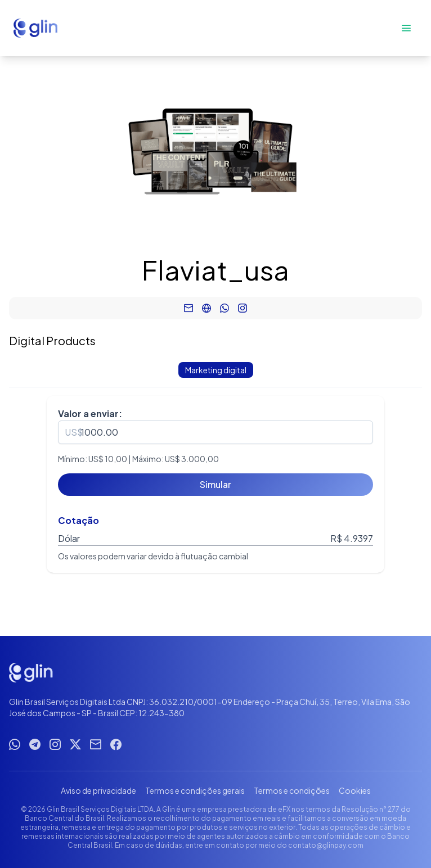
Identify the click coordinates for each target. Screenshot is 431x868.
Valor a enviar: (90, 413)
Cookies (355, 790)
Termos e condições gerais (195, 790)
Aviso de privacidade (98, 790)
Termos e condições (292, 790)
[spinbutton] (215, 432)
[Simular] (215, 485)
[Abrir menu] (406, 28)
